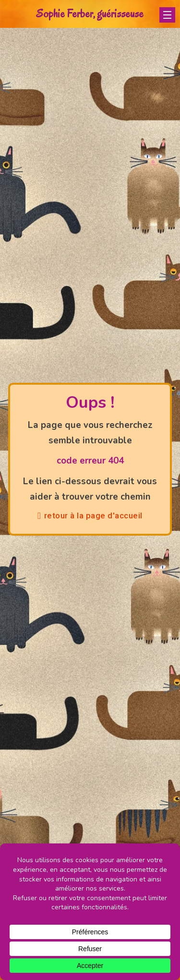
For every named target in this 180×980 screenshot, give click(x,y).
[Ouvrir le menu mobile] (167, 15)
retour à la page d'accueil (90, 515)
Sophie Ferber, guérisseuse (90, 14)
